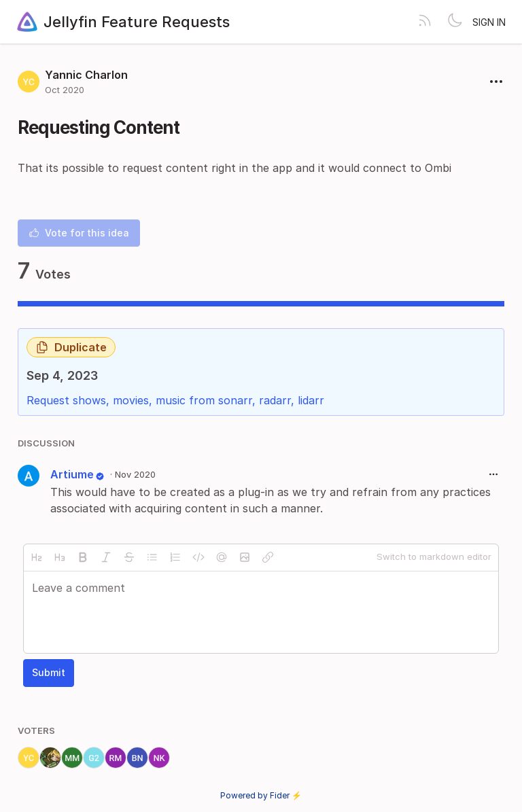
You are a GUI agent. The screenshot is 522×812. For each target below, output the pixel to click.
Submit (49, 672)
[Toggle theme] (455, 22)
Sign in (489, 22)
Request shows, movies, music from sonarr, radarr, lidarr (175, 400)
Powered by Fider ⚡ (261, 795)
